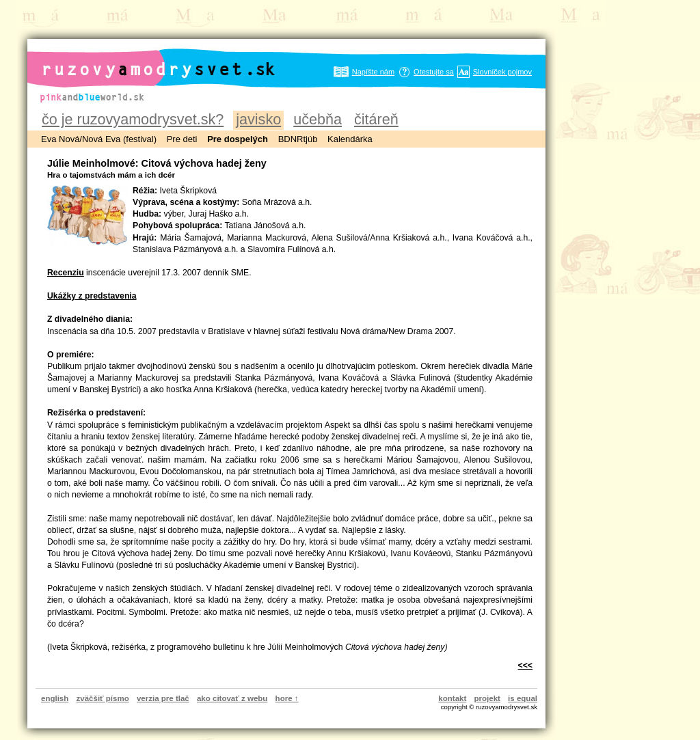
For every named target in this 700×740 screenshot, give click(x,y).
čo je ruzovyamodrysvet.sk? (133, 119)
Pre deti (182, 139)
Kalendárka (350, 139)
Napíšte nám (373, 72)
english (55, 698)
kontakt (452, 698)
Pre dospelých (238, 139)
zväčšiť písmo (103, 698)
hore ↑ (287, 698)
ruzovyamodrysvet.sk (142, 58)
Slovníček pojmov (502, 72)
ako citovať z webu (232, 698)
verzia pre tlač (163, 698)
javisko (258, 119)
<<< (525, 666)
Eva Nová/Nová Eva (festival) (99, 139)
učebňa (318, 119)
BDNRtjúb (298, 139)
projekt (487, 698)
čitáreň (376, 119)
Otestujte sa (434, 72)
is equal (523, 698)
